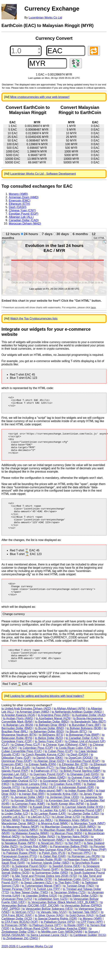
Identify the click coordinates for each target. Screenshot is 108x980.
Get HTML (99, 238)
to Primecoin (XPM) (14, 945)
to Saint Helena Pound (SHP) (40, 890)
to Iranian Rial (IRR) (32, 814)
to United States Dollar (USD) (79, 916)
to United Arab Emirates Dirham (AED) (26, 729)
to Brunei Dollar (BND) (50, 748)
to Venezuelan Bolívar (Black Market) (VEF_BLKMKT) (63, 922)
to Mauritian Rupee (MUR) (57, 850)
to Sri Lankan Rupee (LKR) (48, 834)
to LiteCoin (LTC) (39, 837)
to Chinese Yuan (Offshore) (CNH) (65, 765)
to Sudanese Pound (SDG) (29, 886)
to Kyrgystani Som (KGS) (62, 821)
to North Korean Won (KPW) (66, 824)
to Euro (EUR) (21, 788)
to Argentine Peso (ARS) (54, 735)
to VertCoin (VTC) (23, 932)
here (93, 307)
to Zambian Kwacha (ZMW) (69, 949)
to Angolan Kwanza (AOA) (18, 735)
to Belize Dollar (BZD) (49, 758)
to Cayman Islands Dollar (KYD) (83, 827)
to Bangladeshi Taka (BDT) (89, 742)
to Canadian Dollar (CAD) (82, 758)
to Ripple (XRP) (74, 945)
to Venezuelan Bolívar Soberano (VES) (48, 929)
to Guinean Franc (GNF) (84, 798)
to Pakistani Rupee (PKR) (20, 873)
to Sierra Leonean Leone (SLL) (81, 890)
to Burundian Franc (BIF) (85, 745)
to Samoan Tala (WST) (84, 932)
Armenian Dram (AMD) (24, 197)
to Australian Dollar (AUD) (89, 735)
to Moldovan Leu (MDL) (38, 840)
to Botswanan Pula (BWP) (83, 755)
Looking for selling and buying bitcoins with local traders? (47, 716)
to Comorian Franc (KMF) (28, 824)
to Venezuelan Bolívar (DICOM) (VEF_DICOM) (52, 924)
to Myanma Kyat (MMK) (53, 844)
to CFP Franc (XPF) (90, 942)
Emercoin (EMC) (20, 201)
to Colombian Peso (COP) (36, 768)
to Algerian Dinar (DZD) (49, 781)
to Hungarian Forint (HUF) (39, 808)
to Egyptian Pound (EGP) (84, 781)
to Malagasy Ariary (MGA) (72, 840)
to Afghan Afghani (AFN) (70, 729)
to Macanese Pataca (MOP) (21, 847)
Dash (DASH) (18, 207)
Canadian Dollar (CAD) (24, 220)
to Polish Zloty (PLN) (52, 873)
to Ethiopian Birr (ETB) (73, 785)
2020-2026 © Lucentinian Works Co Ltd (27, 967)
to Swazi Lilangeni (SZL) (37, 903)
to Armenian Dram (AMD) (33, 732)
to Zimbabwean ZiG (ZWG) (21, 959)
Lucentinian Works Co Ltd (45, 18)
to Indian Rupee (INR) (79, 811)
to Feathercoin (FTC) (44, 791)
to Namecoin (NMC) (52, 860)
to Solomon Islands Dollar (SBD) (48, 883)
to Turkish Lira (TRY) (47, 909)
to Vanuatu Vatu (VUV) (52, 932)
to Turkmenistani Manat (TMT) (41, 906)
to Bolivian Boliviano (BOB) (84, 748)
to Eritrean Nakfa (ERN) (41, 785)
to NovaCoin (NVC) (50, 863)
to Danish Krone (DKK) (48, 778)
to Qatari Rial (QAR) (53, 876)
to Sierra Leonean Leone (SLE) (47, 955)
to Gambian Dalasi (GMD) (49, 798)
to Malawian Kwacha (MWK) (31, 854)
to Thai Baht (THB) (67, 903)
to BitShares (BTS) (51, 755)
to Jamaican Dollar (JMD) (28, 817)
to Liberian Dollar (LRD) (84, 834)
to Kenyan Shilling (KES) (27, 821)
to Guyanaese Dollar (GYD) (58, 801)
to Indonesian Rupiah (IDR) (76, 808)
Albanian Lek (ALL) (21, 217)
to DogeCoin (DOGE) (79, 778)
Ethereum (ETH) (19, 204)
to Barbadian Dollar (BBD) (52, 742)
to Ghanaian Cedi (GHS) (83, 794)
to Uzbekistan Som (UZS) (51, 919)
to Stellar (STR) (42, 899)
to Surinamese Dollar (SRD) (50, 893)
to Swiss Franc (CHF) (49, 762)
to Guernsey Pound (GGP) (47, 794)
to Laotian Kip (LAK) (53, 831)
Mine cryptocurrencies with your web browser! (40, 97)
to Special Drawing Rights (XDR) (56, 939)
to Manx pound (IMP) (49, 811)
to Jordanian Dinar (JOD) (63, 817)
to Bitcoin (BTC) (77, 752)
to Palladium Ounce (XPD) (58, 942)
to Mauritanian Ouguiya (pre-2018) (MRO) (69, 847)
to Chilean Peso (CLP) (26, 765)
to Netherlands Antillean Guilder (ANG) (77, 732)
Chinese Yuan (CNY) (22, 210)
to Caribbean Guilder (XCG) (88, 955)
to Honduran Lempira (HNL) (30, 804)
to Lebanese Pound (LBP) (85, 831)
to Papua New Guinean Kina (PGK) (49, 870)
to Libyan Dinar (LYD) (66, 837)
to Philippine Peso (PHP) (90, 870)
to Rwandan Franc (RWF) (81, 880)
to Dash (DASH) (78, 775)
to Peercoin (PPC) (80, 873)
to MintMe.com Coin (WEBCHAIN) (60, 952)
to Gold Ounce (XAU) (80, 936)
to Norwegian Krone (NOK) (85, 860)
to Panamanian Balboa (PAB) (69, 867)
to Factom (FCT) (43, 788)
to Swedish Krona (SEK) (65, 886)
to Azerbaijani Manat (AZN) (53, 739)
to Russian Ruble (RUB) (46, 880)
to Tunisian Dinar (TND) (79, 906)
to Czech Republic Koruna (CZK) (44, 775)
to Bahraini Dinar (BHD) (51, 745)
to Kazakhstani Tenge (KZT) (20, 831)
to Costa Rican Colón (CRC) (74, 768)
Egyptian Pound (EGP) (24, 214)
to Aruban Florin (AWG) (18, 739)
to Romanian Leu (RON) (84, 876)
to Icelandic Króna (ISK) (62, 814)
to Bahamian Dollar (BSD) (47, 752)
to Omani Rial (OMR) (34, 867)
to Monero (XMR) (91, 939)
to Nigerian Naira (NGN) (73, 857)
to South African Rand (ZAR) (30, 949)
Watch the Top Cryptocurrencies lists (34, 319)
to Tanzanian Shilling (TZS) (68, 913)
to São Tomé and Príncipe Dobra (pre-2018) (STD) (44, 896)
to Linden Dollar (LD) (15, 834)
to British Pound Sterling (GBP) (80, 791)
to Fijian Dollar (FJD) (70, 788)
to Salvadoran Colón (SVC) (72, 899)
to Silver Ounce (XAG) (49, 936)
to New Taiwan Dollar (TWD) (30, 913)
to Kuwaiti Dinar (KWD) (45, 827)
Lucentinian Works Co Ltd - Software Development (43, 174)
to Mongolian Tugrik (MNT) (88, 844)
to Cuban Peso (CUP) (59, 771)
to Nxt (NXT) (73, 863)
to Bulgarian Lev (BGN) (18, 745)
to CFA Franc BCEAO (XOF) (20, 942)
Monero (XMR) (18, 194)
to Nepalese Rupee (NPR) (18, 863)
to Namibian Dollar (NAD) (39, 857)
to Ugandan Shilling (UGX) (40, 916)
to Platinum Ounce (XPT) (46, 945)
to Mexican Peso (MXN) (67, 854)
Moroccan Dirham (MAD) (25, 224)
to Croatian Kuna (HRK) (66, 804)
